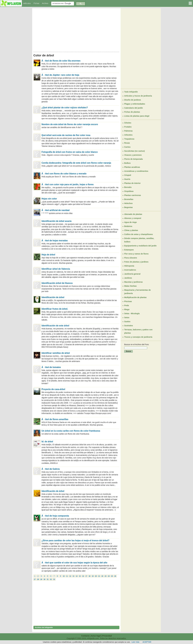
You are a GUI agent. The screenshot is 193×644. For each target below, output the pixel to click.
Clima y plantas (131, 230)
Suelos (127, 322)
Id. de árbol (47, 442)
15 (80, 576)
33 (54, 579)
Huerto (127, 179)
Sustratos (129, 326)
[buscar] (62, 4)
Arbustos (128, 135)
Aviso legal (96, 636)
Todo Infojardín (131, 92)
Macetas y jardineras (133, 282)
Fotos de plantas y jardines (136, 262)
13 (73, 576)
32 (51, 579)
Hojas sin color (49, 199)
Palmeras (128, 131)
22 (102, 576)
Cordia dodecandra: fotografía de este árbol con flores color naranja (76, 163)
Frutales (128, 127)
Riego (127, 309)
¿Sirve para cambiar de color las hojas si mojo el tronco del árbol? (75, 540)
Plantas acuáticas (132, 167)
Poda (127, 305)
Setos (127, 318)
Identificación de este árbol (55, 326)
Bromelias (129, 199)
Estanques (129, 250)
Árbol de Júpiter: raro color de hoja (60, 75)
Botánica (128, 226)
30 (44, 579)
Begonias (128, 207)
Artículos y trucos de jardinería (138, 96)
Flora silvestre (131, 258)
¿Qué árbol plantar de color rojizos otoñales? (65, 108)
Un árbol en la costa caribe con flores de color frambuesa (71, 431)
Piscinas (128, 301)
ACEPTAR (147, 642)
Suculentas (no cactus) (134, 151)
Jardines (128, 278)
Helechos (128, 203)
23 (105, 576)
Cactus (127, 147)
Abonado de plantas (133, 214)
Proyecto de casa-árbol (53, 389)
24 (109, 576)
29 (41, 579)
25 (112, 576)
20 (96, 576)
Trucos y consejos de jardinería (138, 337)
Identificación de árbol (53, 297)
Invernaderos (130, 270)
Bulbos (127, 163)
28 (38, 579)
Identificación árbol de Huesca (57, 283)
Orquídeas (129, 191)
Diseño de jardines (133, 100)
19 (93, 576)
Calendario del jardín (133, 108)
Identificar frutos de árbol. (55, 309)
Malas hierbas (130, 286)
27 (35, 579)
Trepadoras (129, 139)
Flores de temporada (133, 159)
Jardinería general (132, 274)
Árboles (128, 123)
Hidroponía (129, 266)
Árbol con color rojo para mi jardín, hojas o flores (68, 184)
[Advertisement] (76, 29)
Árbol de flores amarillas (55, 419)
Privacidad (107, 636)
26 (115, 576)
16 (83, 576)
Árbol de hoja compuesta (55, 516)
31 (48, 579)
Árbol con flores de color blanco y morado (64, 174)
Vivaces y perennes (133, 155)
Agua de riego (130, 222)
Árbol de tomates (51, 367)
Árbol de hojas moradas (55, 241)
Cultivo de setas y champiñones (139, 234)
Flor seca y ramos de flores (136, 254)
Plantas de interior (132, 183)
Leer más (135, 642)
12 (70, 576)
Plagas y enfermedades (135, 104)
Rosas (127, 143)
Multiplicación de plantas (135, 297)
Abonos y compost (133, 218)
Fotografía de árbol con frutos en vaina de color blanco (70, 152)
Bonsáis (128, 187)
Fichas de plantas (132, 112)
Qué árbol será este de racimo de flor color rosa (66, 135)
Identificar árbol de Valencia (56, 269)
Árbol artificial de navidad (56, 210)
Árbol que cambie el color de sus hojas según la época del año (74, 563)
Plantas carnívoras (133, 195)
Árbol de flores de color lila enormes (61, 61)
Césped (128, 175)
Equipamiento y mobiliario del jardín (140, 246)
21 (99, 576)
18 (89, 576)
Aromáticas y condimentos (136, 171)
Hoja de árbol (48, 255)
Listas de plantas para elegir (137, 116)
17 (86, 576)
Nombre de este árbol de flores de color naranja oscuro (70, 124)
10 (64, 576)
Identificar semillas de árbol (56, 353)
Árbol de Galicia (51, 469)
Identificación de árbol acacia (56, 221)
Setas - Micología (132, 313)
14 (77, 576)
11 (67, 576)
